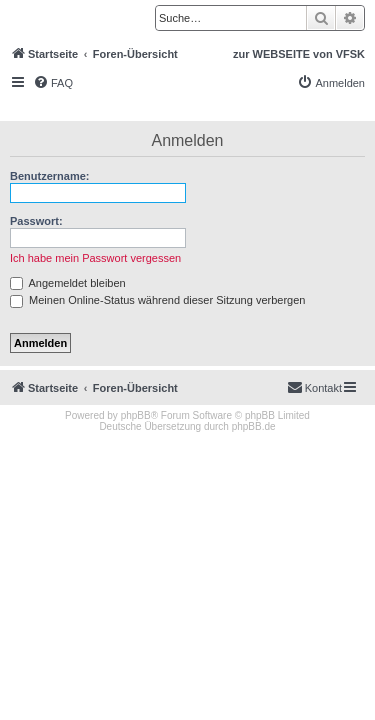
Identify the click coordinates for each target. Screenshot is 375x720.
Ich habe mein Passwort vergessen (95, 258)
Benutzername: (49, 176)
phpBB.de (254, 426)
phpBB (136, 415)
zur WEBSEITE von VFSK (299, 54)
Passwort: (36, 221)
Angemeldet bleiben (68, 283)
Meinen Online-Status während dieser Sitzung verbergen (157, 300)
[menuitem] (53, 83)
